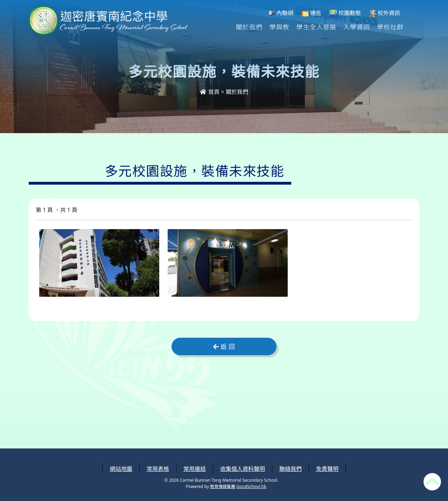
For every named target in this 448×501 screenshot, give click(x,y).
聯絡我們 (290, 469)
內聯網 (281, 13)
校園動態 (345, 13)
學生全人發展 (316, 27)
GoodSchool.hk (251, 486)
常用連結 (195, 469)
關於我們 (249, 27)
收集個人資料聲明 (243, 469)
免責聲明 (327, 469)
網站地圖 (121, 469)
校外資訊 (385, 13)
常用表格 (158, 469)
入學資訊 (357, 27)
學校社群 (390, 27)
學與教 (279, 27)
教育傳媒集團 (223, 486)
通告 (311, 13)
